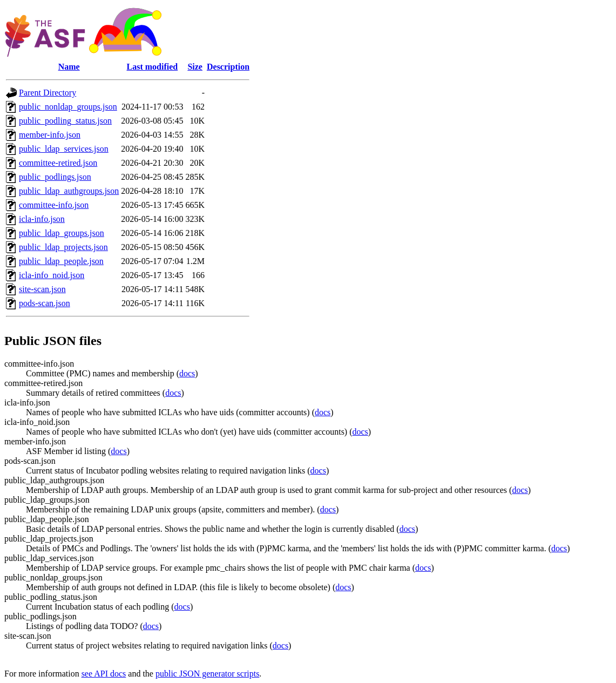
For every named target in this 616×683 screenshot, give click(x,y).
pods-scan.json (45, 303)
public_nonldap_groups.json (68, 107)
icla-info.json (42, 219)
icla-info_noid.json (52, 275)
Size (195, 67)
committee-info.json (54, 205)
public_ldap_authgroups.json (69, 191)
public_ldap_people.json (61, 261)
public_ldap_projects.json (63, 247)
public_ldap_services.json (64, 149)
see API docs (104, 674)
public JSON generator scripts (207, 674)
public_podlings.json (55, 177)
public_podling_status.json (65, 121)
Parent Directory (48, 93)
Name (69, 67)
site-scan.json (42, 289)
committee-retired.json (58, 163)
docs (187, 373)
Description (228, 67)
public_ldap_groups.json (62, 233)
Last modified (153, 67)
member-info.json (50, 135)
